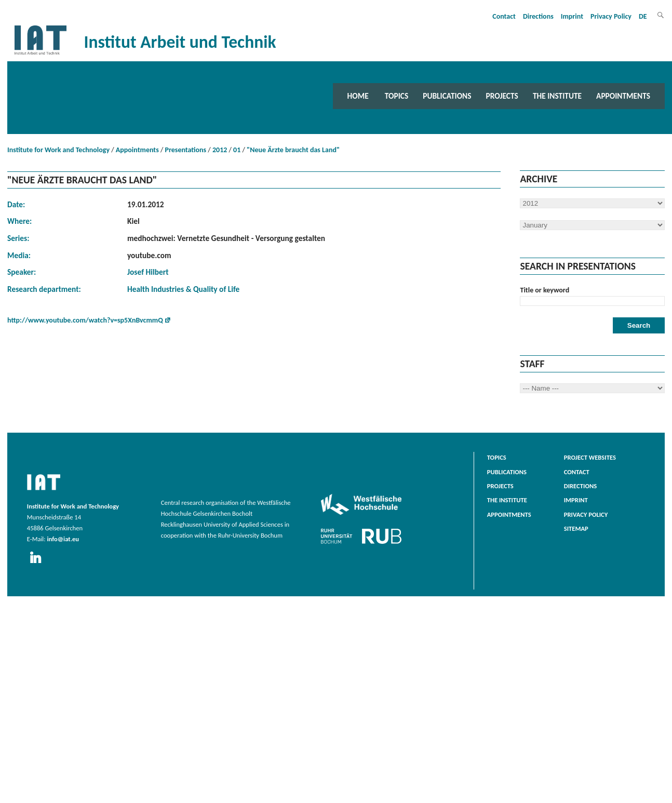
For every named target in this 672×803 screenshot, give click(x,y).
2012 (220, 150)
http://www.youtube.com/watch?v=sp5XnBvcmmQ (85, 320)
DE (643, 16)
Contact (504, 16)
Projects (502, 96)
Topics (397, 96)
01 (237, 150)
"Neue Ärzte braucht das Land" (293, 150)
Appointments (623, 96)
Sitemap (576, 528)
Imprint (572, 16)
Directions (538, 16)
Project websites (590, 457)
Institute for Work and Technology (58, 150)
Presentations (186, 150)
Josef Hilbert (148, 272)
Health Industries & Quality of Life (183, 289)
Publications (447, 96)
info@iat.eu (63, 539)
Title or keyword (545, 290)
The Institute (557, 96)
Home (358, 96)
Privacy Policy (611, 16)
